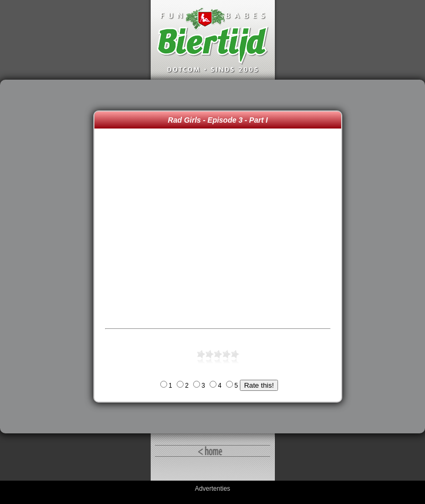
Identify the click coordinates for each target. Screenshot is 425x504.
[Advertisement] (49, 257)
